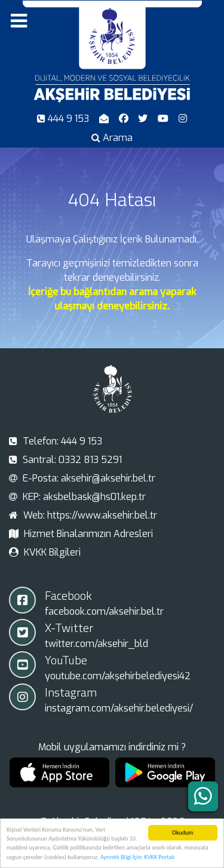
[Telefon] (65, 119)
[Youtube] (165, 119)
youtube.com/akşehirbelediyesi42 (118, 676)
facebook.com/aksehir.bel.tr (104, 611)
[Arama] (112, 138)
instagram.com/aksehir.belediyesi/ (119, 708)
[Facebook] (125, 119)
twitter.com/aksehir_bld (96, 644)
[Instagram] (183, 119)
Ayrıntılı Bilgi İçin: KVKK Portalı (137, 859)
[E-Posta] (105, 119)
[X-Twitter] (144, 119)
